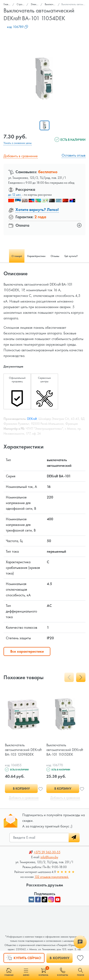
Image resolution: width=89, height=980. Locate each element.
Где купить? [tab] (71, 256)
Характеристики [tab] (36, 256)
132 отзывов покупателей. (52, 877)
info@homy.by (49, 857)
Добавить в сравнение (21, 156)
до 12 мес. (15, 195)
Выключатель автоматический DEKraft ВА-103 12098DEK (23, 750)
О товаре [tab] (17, 256)
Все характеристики (27, 651)
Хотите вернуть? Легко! (37, 209)
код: (18, 27)
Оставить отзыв (74, 155)
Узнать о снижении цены (18, 143)
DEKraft (32, 419)
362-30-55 (47, 852)
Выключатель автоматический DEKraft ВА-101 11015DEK (65, 750)
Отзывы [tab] (55, 256)
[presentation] (69, 677)
